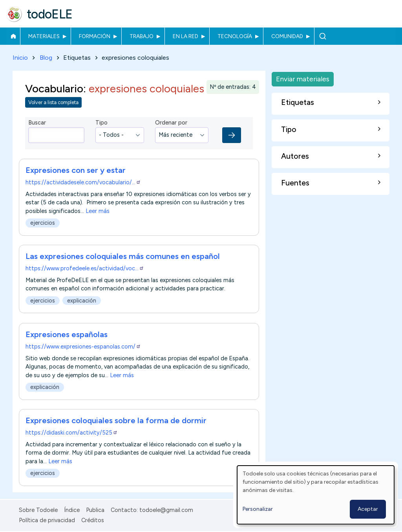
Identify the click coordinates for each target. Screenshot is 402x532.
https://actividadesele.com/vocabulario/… (83, 182)
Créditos (93, 520)
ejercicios (43, 223)
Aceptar (368, 509)
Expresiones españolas (67, 334)
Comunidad (287, 36)
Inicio (13, 36)
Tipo (101, 123)
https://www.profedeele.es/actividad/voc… (85, 269)
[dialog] (316, 495)
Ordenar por (171, 123)
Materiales (44, 36)
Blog (46, 58)
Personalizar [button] (258, 509)
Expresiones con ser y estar (76, 170)
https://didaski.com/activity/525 (72, 433)
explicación (82, 301)
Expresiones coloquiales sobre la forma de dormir (116, 421)
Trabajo (142, 36)
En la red (185, 36)
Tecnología (235, 36)
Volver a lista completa (53, 103)
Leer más (98, 211)
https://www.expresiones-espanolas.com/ (83, 347)
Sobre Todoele (38, 510)
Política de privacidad (47, 520)
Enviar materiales (303, 79)
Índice (72, 510)
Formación (95, 36)
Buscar (323, 36)
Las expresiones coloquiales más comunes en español (123, 257)
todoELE (50, 14)
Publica (95, 510)
